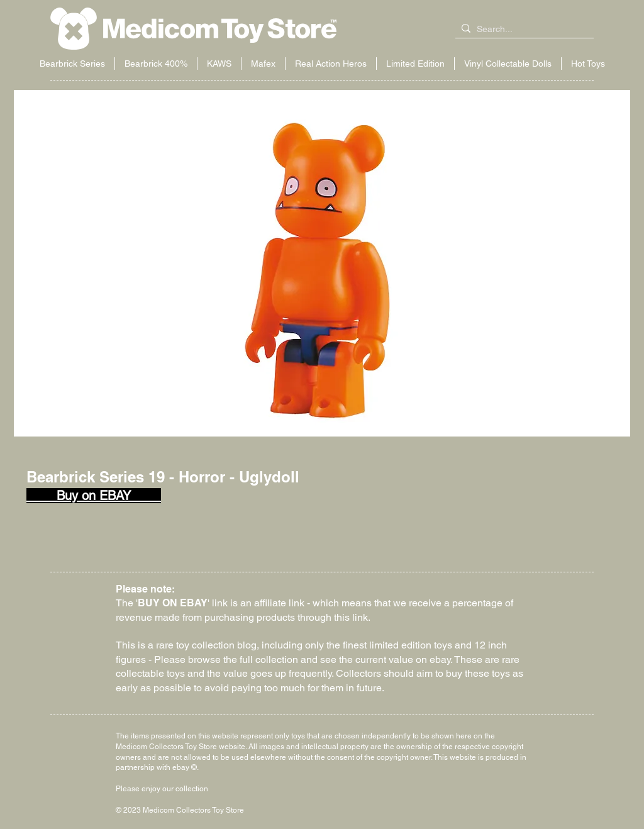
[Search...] (522, 30)
